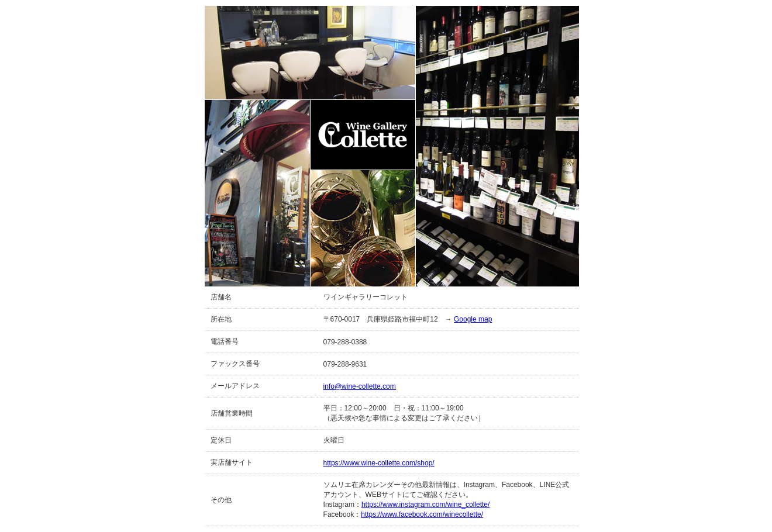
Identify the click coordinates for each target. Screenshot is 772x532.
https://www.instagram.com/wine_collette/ (425, 505)
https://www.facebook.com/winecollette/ (422, 514)
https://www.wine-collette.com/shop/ (379, 463)
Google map (473, 319)
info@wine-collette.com (360, 386)
